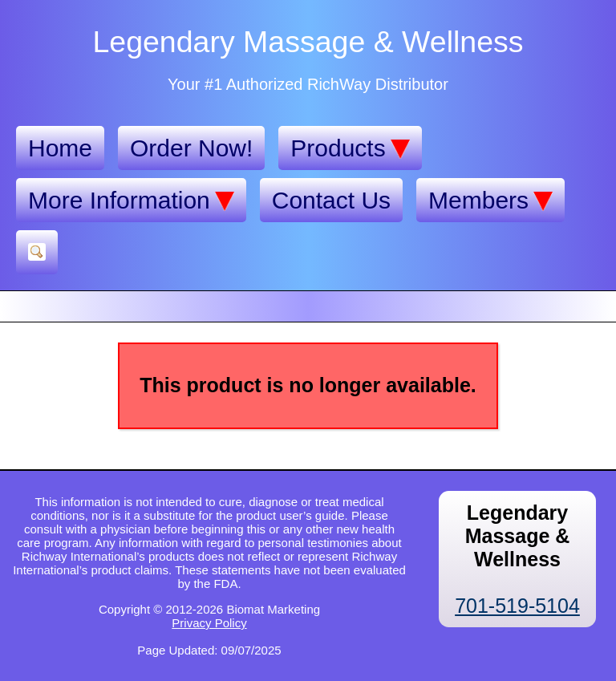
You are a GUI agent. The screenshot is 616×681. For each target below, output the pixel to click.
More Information (131, 201)
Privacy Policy (209, 623)
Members (490, 201)
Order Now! (191, 148)
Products (350, 148)
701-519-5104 (517, 606)
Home (60, 148)
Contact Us (331, 200)
